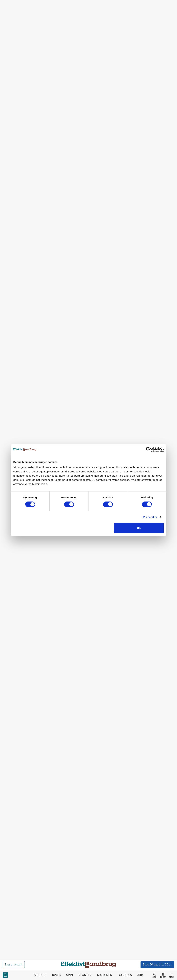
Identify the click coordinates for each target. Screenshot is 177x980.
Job (140, 975)
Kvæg (56, 975)
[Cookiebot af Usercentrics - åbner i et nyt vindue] (149, 449)
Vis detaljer (150, 517)
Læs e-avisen (14, 964)
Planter (85, 975)
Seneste (40, 975)
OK (139, 528)
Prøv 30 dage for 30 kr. (157, 964)
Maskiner (105, 975)
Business (125, 975)
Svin (70, 975)
